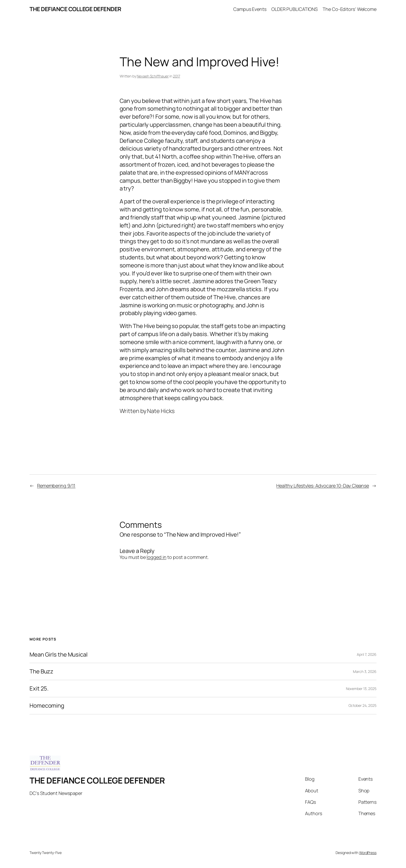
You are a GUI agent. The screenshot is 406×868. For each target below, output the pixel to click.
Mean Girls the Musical (59, 655)
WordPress (368, 853)
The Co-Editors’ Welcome (350, 9)
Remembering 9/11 (56, 486)
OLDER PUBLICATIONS (295, 9)
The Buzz (41, 671)
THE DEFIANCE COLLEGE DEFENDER (75, 9)
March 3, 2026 (365, 671)
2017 (177, 76)
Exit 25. (39, 689)
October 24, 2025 (363, 705)
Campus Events (250, 9)
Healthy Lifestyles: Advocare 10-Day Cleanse (323, 486)
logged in (156, 557)
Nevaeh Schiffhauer (153, 76)
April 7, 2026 (367, 654)
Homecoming (47, 706)
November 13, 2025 (361, 689)
